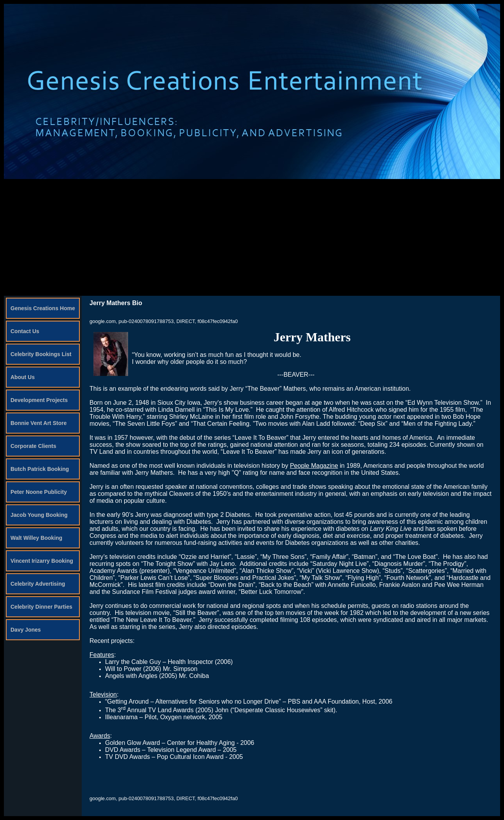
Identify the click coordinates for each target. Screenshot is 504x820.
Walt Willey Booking (36, 538)
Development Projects (39, 400)
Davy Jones (26, 630)
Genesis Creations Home (43, 308)
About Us (23, 377)
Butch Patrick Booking (40, 469)
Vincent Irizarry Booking (42, 561)
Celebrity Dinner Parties (41, 607)
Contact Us (25, 331)
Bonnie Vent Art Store (39, 423)
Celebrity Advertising (38, 584)
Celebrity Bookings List (41, 354)
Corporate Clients (33, 446)
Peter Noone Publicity (39, 492)
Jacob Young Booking (39, 515)
